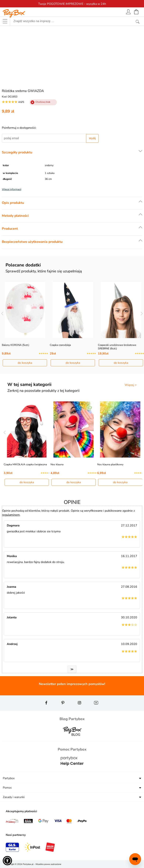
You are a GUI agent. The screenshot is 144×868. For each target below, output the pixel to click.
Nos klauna (57, 464)
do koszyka (25, 363)
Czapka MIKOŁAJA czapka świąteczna (25, 464)
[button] (7, 861)
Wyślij (92, 138)
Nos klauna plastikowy (110, 464)
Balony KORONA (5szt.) (15, 345)
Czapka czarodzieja (60, 345)
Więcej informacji (12, 189)
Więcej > (131, 385)
